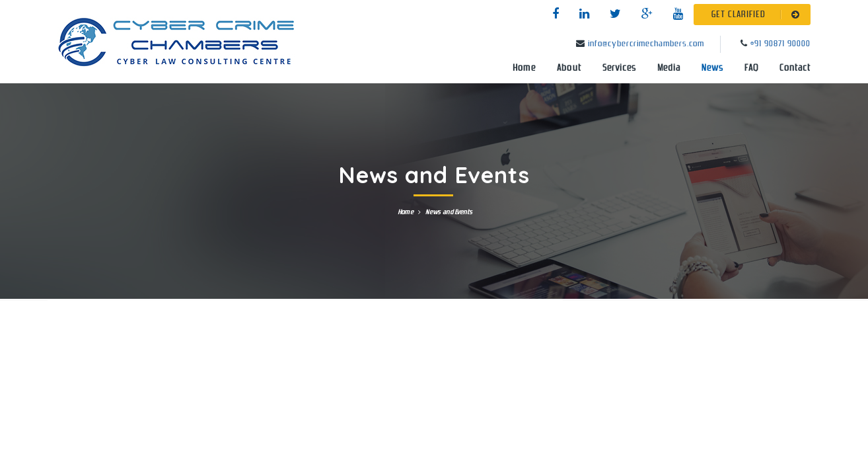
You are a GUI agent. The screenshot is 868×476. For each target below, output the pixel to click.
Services (619, 68)
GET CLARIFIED (758, 15)
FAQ (751, 68)
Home (524, 68)
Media (669, 68)
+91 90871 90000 (780, 44)
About (569, 68)
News (712, 68)
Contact (795, 68)
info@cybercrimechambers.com (646, 44)
